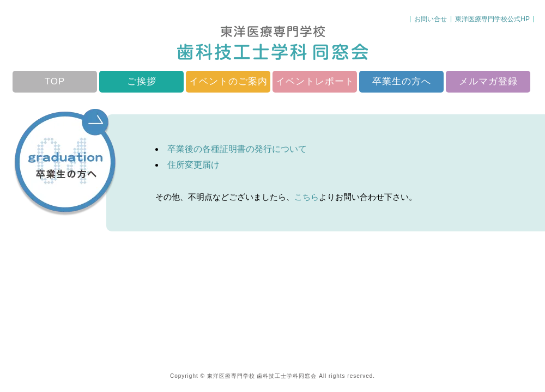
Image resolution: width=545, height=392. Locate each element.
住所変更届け (193, 165)
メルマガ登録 (488, 81)
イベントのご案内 (228, 81)
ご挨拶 (142, 81)
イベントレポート (315, 81)
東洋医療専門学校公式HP (492, 19)
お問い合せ (431, 19)
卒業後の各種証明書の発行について (237, 149)
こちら (307, 197)
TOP (55, 81)
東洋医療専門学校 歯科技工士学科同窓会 (262, 376)
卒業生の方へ (402, 81)
